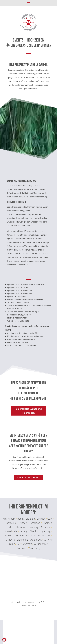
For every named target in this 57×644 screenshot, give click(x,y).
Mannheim (22, 535)
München (35, 535)
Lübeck (33, 531)
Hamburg (33, 527)
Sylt (19, 544)
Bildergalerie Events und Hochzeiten (29, 411)
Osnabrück (36, 540)
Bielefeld (30, 519)
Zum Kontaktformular (29, 478)
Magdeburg (45, 531)
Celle (50, 519)
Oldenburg (22, 540)
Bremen (41, 519)
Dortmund (10, 523)
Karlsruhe (46, 527)
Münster (46, 535)
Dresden (22, 523)
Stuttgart (27, 544)
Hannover (21, 527)
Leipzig (23, 531)
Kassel (8, 531)
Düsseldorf (35, 523)
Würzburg (34, 548)
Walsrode (22, 548)
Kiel (16, 531)
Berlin (20, 519)
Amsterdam (9, 519)
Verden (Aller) (41, 544)
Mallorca (10, 535)
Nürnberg (10, 540)
